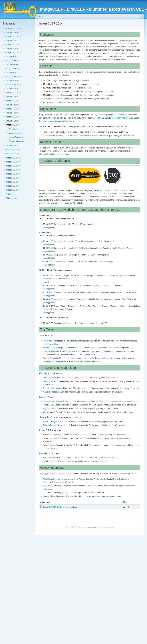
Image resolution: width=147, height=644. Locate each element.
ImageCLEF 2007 (13, 174)
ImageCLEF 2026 (13, 28)
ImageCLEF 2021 (13, 69)
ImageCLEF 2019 (13, 85)
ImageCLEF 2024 (13, 44)
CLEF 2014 (70, 40)
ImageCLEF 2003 (13, 190)
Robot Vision (48, 341)
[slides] (52, 227)
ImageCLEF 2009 (13, 166)
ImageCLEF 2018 (13, 93)
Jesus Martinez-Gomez (53, 388)
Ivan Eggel (47, 486)
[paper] (46, 227)
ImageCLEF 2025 (13, 36)
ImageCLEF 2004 (13, 186)
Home (42, 16)
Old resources (12, 198)
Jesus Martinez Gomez (52, 401)
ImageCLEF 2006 (13, 178)
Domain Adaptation (51, 358)
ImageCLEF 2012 (13, 154)
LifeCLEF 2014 (12, 146)
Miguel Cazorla (49, 409)
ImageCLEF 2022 (13, 61)
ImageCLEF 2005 (13, 182)
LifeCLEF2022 (12, 65)
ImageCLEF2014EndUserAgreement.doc (60, 507)
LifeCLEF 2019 (12, 89)
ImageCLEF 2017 (13, 101)
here (125, 132)
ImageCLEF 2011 (13, 158)
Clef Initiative (78, 203)
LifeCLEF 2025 (12, 40)
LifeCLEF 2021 (12, 73)
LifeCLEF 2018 (12, 97)
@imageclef (44, 154)
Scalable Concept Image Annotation (58, 348)
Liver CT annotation (17, 137)
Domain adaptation (16, 141)
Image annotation (16, 133)
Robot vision (14, 129)
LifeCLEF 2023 (12, 57)
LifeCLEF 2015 (12, 121)
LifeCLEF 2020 (12, 81)
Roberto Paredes (50, 425)
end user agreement (119, 115)
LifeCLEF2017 (12, 105)
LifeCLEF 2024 (12, 48)
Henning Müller (49, 381)
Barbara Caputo (50, 378)
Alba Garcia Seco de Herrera (55, 479)
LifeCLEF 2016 (12, 113)
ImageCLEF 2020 (13, 77)
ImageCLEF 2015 (13, 117)
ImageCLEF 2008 (13, 170)
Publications (11, 194)
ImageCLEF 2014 (13, 125)
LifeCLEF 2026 (12, 32)
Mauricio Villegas (50, 392)
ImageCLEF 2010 (13, 162)
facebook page (63, 154)
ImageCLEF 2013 (13, 150)
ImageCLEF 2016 (13, 109)
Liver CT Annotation (51, 351)
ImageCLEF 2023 (13, 52)
